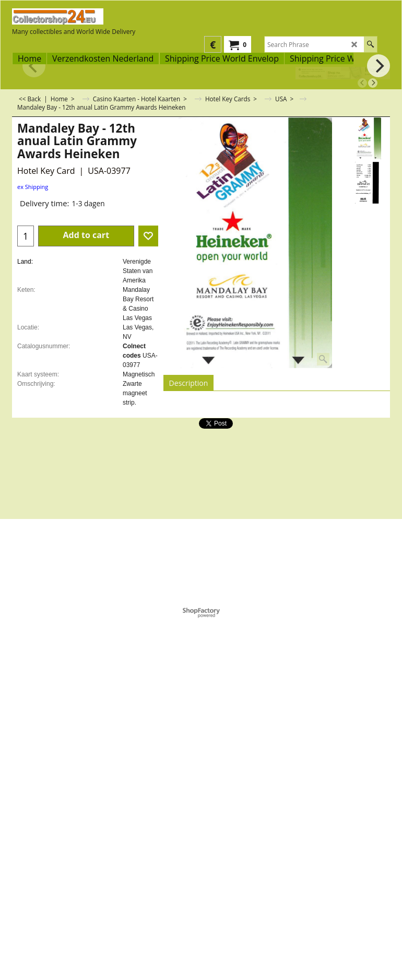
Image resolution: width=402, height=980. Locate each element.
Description (189, 383)
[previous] (362, 83)
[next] (373, 83)
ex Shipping (33, 187)
